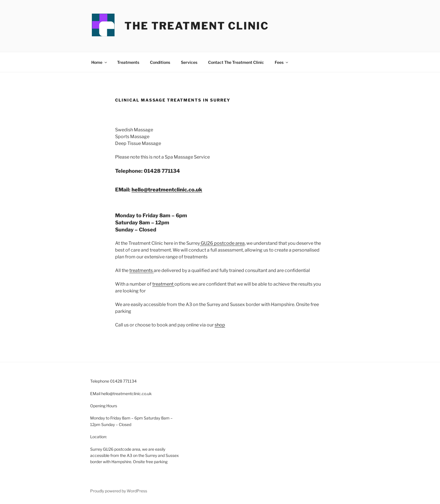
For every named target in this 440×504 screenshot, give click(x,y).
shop (220, 325)
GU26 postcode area (222, 243)
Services (189, 62)
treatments (141, 270)
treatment (163, 284)
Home (100, 62)
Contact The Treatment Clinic (236, 62)
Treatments (128, 62)
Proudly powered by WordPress (119, 491)
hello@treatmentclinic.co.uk (167, 190)
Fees (282, 62)
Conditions (160, 62)
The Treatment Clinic (197, 26)
